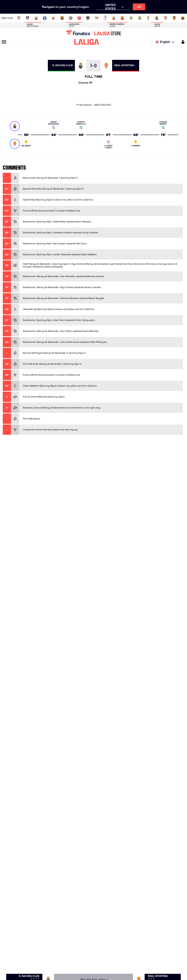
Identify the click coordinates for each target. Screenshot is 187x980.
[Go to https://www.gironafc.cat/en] (79, 18)
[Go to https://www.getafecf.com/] (71, 18)
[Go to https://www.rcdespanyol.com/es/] (114, 18)
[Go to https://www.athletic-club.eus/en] (19, 18)
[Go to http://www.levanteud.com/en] (88, 18)
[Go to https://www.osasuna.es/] (36, 18)
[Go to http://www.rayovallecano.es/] (97, 18)
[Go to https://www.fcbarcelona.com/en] (62, 18)
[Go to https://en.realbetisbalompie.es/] (131, 18)
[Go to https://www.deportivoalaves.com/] (45, 18)
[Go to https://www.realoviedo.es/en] (148, 18)
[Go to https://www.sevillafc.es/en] (166, 18)
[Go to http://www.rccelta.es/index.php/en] (105, 18)
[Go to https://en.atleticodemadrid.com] (28, 18)
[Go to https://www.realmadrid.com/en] (140, 18)
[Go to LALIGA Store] (93, 33)
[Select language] (166, 42)
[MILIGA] (182, 42)
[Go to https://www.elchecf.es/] (53, 18)
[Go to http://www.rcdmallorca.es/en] (122, 18)
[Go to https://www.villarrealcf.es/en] (183, 18)
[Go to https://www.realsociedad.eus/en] (157, 18)
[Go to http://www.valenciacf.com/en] (174, 18)
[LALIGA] (87, 42)
